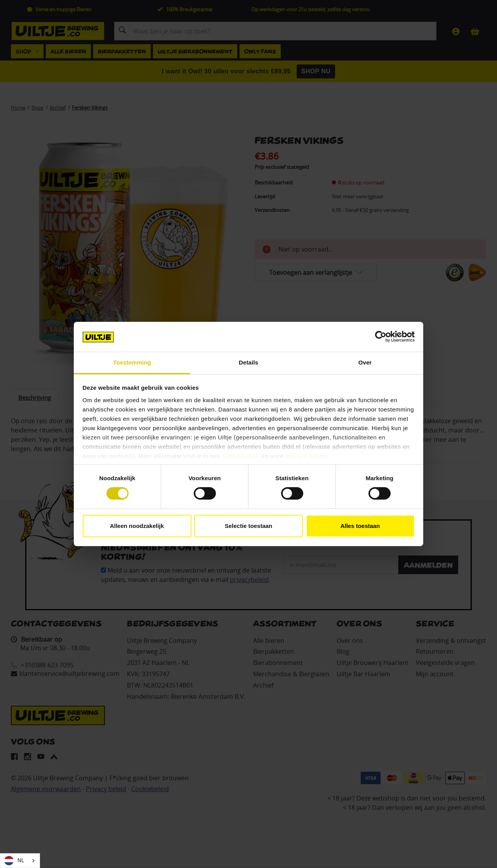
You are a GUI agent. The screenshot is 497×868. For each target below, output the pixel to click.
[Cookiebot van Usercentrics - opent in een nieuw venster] (381, 337)
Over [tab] (365, 362)
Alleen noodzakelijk (137, 526)
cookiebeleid (241, 456)
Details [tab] (248, 362)
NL (14, 861)
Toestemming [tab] (132, 362)
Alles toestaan (360, 526)
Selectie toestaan (249, 526)
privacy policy (306, 456)
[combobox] (20, 861)
